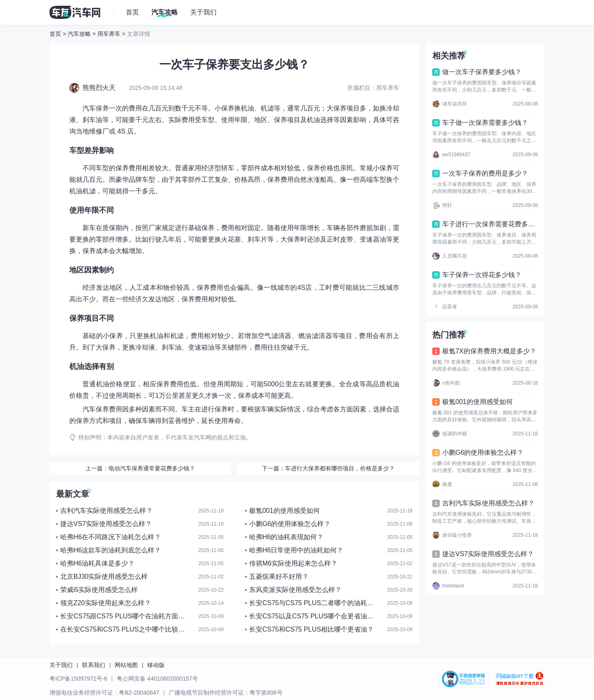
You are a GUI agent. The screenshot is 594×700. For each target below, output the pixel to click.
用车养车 (109, 34)
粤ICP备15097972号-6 (78, 679)
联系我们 (94, 665)
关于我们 (61, 665)
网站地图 (126, 665)
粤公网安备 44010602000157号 (157, 679)
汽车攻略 (79, 34)
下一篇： (328, 468)
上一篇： (140, 468)
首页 (55, 34)
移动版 (156, 665)
